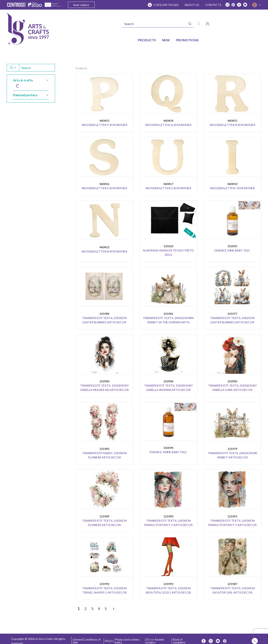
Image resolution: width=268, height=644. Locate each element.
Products (81, 68)
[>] (114, 609)
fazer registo (81, 5)
